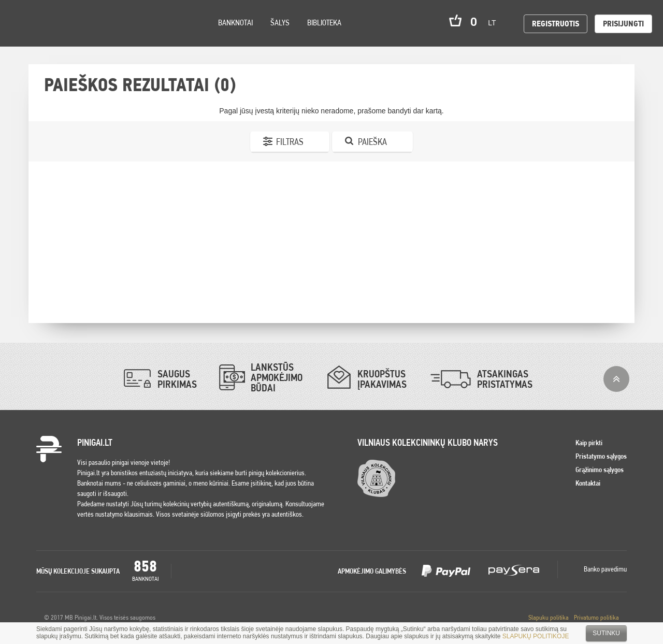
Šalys (280, 23)
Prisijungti (623, 24)
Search (94, 37)
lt (495, 23)
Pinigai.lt (23, 23)
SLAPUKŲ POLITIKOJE (536, 636)
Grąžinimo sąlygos (600, 470)
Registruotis (556, 24)
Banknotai (235, 23)
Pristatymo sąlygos (601, 456)
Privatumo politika (596, 617)
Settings (67, 36)
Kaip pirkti (589, 443)
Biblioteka (324, 23)
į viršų (616, 379)
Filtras (290, 142)
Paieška (372, 142)
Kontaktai (588, 483)
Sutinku (606, 633)
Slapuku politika (549, 617)
